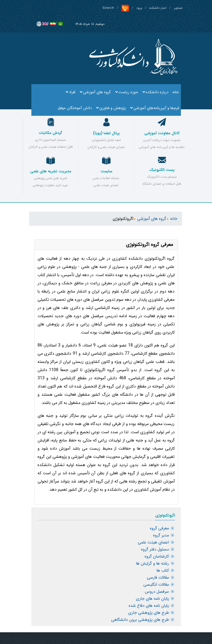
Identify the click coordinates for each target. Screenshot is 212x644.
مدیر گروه (161, 535)
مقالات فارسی (158, 577)
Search (108, 8)
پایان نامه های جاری (152, 599)
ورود (139, 8)
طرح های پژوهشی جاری (149, 613)
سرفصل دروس (157, 592)
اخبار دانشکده (158, 8)
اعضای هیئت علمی (153, 542)
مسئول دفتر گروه (155, 549)
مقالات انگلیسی (156, 584)
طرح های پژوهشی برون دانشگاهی (140, 620)
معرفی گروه (159, 528)
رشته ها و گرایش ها (152, 563)
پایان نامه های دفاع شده (149, 606)
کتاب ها (163, 570)
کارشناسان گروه (157, 556)
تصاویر (178, 8)
